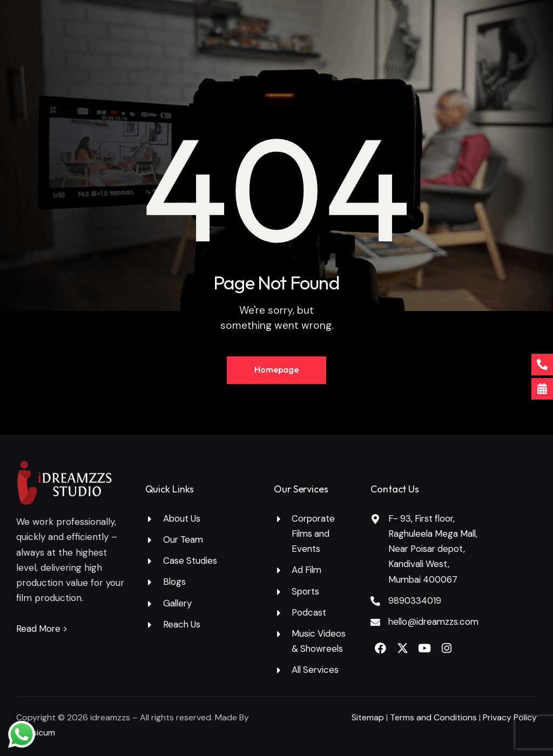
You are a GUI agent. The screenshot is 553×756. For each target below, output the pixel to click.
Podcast (309, 612)
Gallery (178, 603)
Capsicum (36, 733)
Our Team (184, 539)
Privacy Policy (510, 718)
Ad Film (308, 570)
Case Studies (190, 561)
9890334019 (415, 600)
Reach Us (182, 624)
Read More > (43, 629)
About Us (182, 518)
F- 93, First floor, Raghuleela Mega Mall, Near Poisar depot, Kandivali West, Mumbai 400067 (435, 549)
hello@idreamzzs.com (435, 622)
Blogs (175, 582)
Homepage (276, 370)
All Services (316, 670)
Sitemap (368, 718)
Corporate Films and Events (314, 534)
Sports (306, 591)
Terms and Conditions (434, 718)
